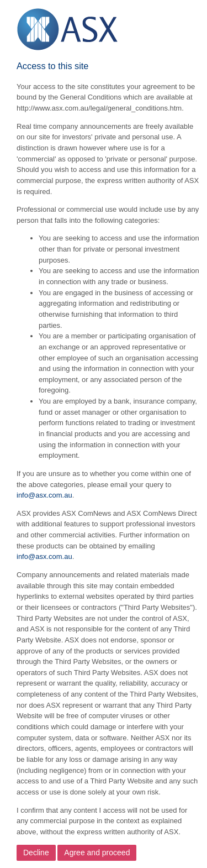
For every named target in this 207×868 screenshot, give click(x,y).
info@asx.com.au (44, 495)
